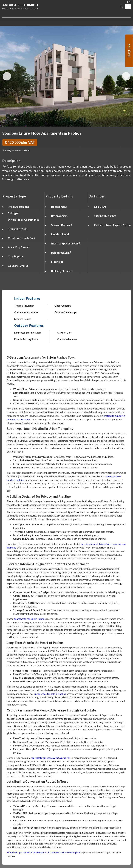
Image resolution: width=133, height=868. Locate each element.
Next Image (126, 76)
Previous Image (7, 76)
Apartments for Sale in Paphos (64, 852)
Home (10, 852)
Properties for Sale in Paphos (31, 852)
